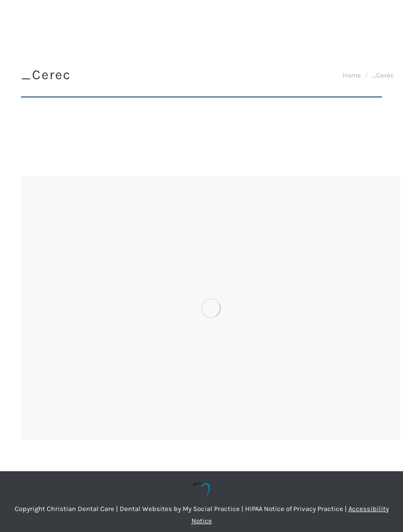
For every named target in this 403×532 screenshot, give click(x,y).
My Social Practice (210, 509)
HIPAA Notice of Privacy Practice (294, 509)
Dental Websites (146, 509)
